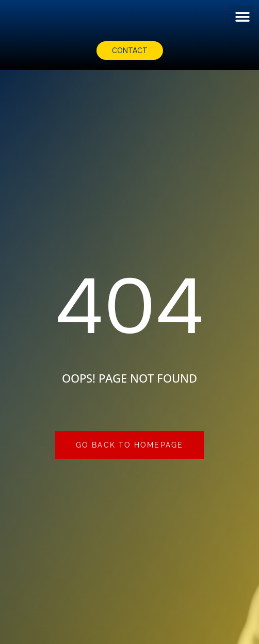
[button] (242, 17)
